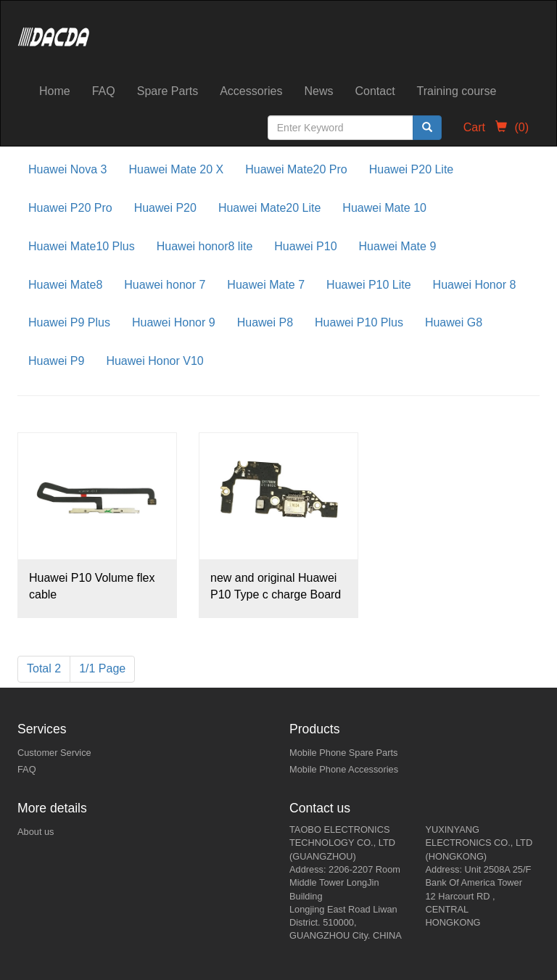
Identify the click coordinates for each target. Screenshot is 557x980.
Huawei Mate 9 (398, 246)
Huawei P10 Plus (359, 322)
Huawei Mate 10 (384, 208)
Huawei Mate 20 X (177, 169)
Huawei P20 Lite (412, 169)
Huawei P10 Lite (369, 285)
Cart (496, 127)
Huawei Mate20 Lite (269, 208)
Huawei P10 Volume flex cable (92, 586)
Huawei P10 (305, 246)
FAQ (104, 91)
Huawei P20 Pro (70, 208)
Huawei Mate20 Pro (296, 169)
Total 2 (44, 668)
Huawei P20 (165, 208)
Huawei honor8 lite (205, 246)
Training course (457, 91)
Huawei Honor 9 (174, 322)
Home (55, 91)
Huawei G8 (454, 322)
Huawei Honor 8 (475, 285)
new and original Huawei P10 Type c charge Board (276, 586)
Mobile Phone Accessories (344, 769)
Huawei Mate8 (65, 285)
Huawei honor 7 (165, 285)
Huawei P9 (56, 361)
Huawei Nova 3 (68, 169)
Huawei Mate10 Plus (82, 246)
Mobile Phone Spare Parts (343, 753)
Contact (375, 91)
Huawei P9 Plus (69, 322)
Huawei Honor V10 (154, 361)
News (318, 91)
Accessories (251, 91)
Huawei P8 (265, 322)
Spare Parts (168, 91)
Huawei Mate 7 (266, 285)
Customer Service (54, 753)
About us (36, 832)
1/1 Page (102, 668)
